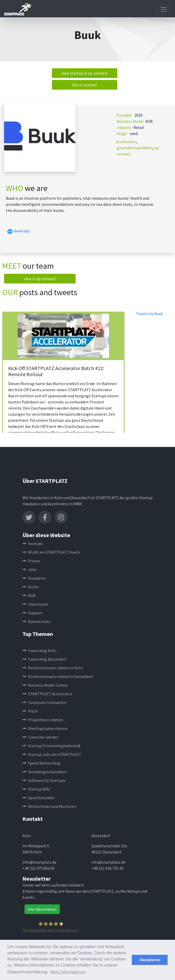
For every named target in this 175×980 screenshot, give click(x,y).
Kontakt (33, 543)
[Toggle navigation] (164, 9)
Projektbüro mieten (43, 720)
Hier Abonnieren (42, 909)
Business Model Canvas (45, 685)
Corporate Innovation (44, 702)
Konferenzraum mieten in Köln (53, 668)
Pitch (30, 711)
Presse (31, 561)
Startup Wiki (36, 789)
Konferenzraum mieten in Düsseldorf (58, 676)
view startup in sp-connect (85, 73)
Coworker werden (40, 737)
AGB (29, 595)
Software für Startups (44, 780)
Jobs (30, 569)
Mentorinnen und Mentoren (49, 806)
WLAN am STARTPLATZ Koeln (51, 552)
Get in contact (85, 85)
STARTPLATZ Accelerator (47, 694)
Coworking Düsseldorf (45, 659)
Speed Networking (41, 763)
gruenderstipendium (135, 148)
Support (32, 613)
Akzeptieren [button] (150, 960)
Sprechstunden (38, 798)
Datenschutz (37, 621)
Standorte (34, 578)
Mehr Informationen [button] (68, 972)
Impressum (35, 604)
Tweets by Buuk (149, 314)
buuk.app (18, 231)
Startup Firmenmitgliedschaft (51, 746)
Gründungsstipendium (45, 772)
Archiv (31, 587)
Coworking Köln (39, 650)
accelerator (126, 142)
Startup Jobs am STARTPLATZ (52, 754)
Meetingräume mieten (45, 728)
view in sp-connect (40, 279)
